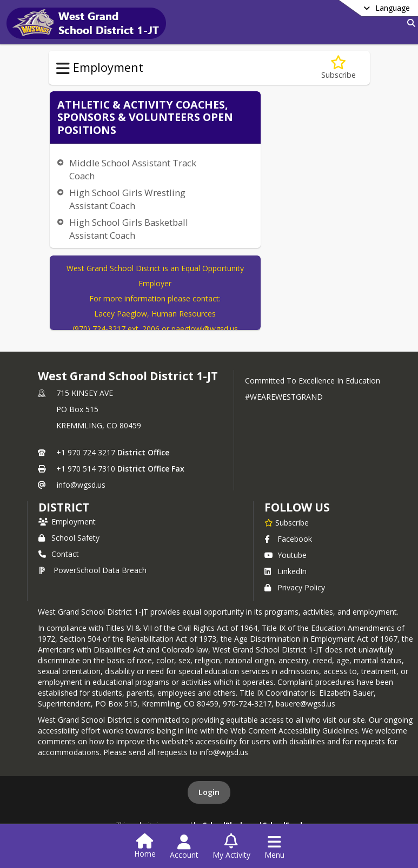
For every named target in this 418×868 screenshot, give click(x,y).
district (64, 507)
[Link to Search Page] (409, 23)
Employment (67, 522)
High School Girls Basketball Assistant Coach (129, 229)
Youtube (286, 555)
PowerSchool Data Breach (92, 570)
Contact (59, 554)
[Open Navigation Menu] (274, 847)
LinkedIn (286, 571)
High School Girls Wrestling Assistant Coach (127, 199)
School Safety (69, 538)
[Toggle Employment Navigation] (63, 69)
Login (209, 792)
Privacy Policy (295, 587)
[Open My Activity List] (231, 847)
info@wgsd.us (81, 485)
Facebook (288, 539)
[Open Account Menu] (184, 847)
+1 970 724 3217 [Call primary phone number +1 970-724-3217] (86, 452)
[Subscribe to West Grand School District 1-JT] (287, 522)
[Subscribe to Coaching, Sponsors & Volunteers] (339, 68)
